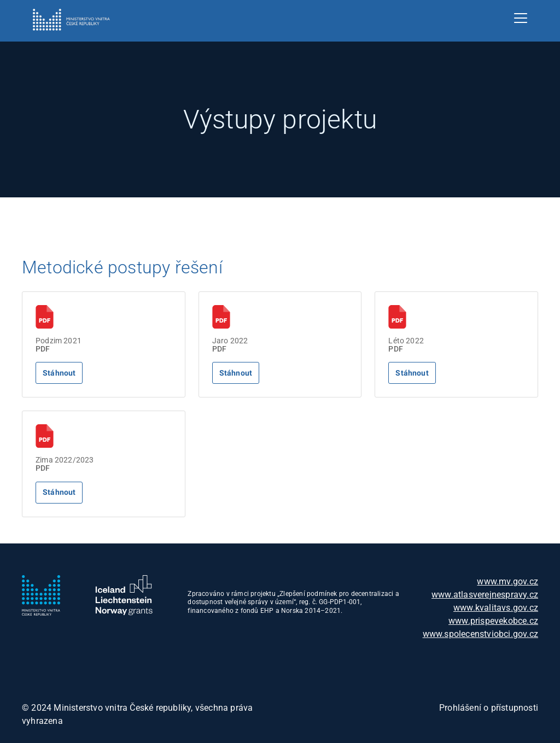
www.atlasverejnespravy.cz (485, 595)
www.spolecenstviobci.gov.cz (480, 634)
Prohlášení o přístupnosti (489, 708)
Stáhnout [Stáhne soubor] (59, 373)
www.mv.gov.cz (507, 581)
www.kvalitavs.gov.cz (496, 608)
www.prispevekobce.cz (493, 621)
